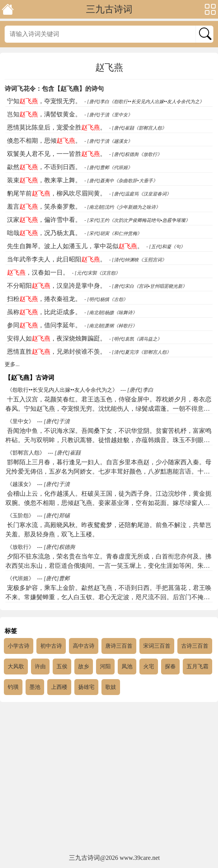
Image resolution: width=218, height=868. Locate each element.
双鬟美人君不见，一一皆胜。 (57, 154)
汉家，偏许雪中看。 (44, 220)
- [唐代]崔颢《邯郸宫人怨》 (138, 128)
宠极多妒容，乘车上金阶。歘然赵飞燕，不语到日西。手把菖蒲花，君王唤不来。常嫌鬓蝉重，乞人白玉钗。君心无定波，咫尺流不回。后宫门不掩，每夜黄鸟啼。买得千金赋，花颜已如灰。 (108, 597)
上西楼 (59, 687)
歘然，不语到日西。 (44, 167)
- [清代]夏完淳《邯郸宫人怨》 (140, 352)
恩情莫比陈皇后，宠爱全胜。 (57, 127)
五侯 (62, 667)
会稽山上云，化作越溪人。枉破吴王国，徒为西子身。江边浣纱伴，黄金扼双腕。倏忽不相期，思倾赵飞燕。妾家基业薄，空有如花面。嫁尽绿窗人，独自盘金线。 (108, 503)
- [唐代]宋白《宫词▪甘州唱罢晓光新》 (148, 286)
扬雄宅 (86, 687)
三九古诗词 (109, 9)
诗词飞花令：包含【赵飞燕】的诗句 (54, 89)
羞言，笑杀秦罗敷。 (44, 207)
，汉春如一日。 (38, 272)
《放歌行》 (21, 547)
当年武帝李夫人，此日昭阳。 (57, 259)
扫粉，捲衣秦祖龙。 (44, 299)
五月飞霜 (197, 667)
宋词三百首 (157, 646)
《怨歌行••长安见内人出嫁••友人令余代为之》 (62, 390)
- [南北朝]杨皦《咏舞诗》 (111, 313)
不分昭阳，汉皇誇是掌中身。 (57, 286)
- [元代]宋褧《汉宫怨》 (96, 273)
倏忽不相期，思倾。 (44, 141)
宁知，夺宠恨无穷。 (44, 101)
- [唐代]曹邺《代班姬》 (108, 168)
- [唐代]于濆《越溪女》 (108, 141)
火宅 (149, 667)
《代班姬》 (21, 578)
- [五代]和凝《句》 (166, 247)
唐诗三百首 (119, 646)
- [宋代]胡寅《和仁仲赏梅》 (113, 233)
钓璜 (13, 687)
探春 (170, 667)
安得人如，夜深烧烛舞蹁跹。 (57, 338)
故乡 (84, 667)
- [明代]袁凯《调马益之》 (136, 339)
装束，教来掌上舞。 (44, 180)
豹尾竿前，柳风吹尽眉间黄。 (57, 193)
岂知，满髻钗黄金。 (44, 114)
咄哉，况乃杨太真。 (44, 233)
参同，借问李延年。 (44, 325)
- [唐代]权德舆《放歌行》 (136, 154)
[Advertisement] (109, 778)
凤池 (127, 667)
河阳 (105, 667)
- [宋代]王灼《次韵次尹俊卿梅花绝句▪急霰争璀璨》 (137, 220)
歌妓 (111, 687)
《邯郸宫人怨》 (26, 453)
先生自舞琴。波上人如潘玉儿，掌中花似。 (75, 246)
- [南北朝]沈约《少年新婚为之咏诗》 (122, 207)
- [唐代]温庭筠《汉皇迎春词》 (140, 194)
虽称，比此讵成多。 (44, 312)
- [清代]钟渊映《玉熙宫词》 (138, 260)
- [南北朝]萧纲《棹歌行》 (111, 326)
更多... (12, 364)
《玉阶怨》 (21, 516)
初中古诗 (51, 646)
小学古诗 (19, 646)
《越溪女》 (21, 484)
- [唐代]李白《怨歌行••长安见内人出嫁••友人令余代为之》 (144, 102)
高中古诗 (84, 646)
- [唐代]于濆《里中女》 (108, 115)
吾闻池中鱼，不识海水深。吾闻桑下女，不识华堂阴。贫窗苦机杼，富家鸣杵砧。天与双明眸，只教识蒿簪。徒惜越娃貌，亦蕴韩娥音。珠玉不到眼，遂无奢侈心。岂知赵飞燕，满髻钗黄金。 (108, 440)
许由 (40, 667)
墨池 (35, 687)
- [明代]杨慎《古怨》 (106, 299)
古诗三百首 (195, 646)
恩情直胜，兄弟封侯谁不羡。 (57, 352)
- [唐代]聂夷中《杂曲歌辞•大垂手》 (121, 181)
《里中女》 (21, 421)
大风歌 (16, 667)
